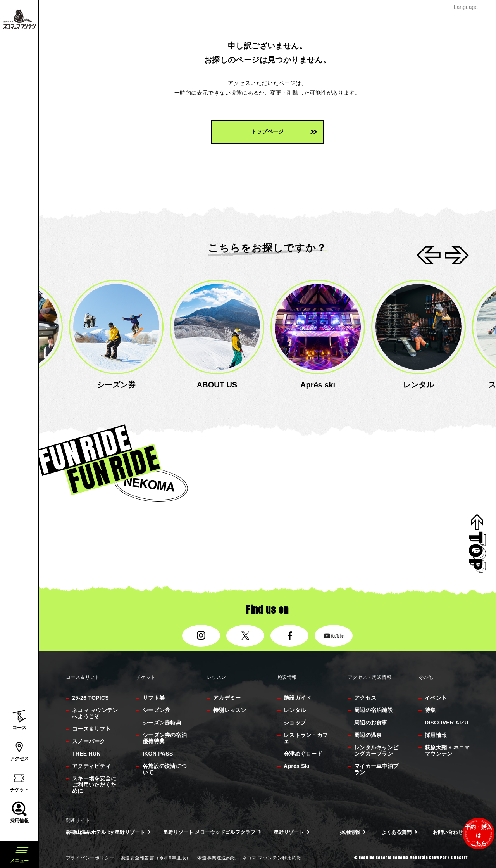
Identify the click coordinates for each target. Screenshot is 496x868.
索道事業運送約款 (217, 858)
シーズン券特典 (162, 723)
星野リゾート (292, 832)
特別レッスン (230, 710)
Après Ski (297, 766)
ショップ (295, 723)
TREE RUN (86, 754)
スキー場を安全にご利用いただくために (94, 785)
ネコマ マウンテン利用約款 (272, 858)
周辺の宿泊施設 (374, 710)
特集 (430, 710)
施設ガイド (297, 698)
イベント (436, 698)
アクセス (365, 698)
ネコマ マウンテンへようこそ (95, 713)
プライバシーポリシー (90, 858)
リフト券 (154, 698)
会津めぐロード (303, 754)
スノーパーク (89, 741)
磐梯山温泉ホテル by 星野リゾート (108, 832)
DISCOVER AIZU (447, 723)
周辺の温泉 (368, 735)
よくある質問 (399, 832)
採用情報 (436, 735)
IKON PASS (158, 754)
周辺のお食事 (371, 723)
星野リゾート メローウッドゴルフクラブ (212, 832)
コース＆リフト (91, 729)
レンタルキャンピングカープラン (376, 750)
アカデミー (227, 698)
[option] (116, 335)
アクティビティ (91, 766)
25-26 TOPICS (90, 698)
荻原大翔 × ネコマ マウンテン (447, 750)
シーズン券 (156, 710)
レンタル (295, 710)
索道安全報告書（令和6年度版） (156, 858)
